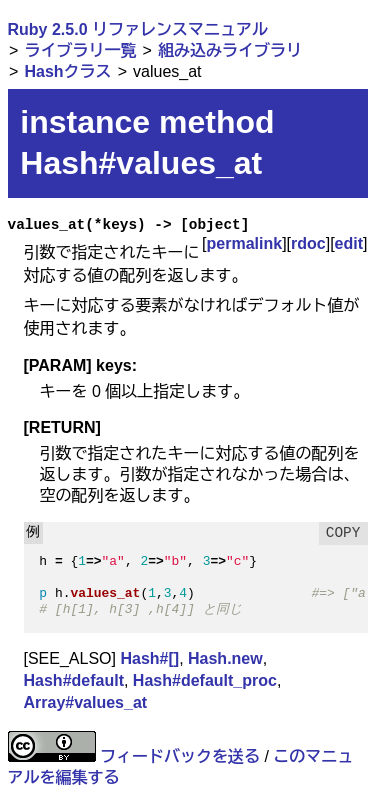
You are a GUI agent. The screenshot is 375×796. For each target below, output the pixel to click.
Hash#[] (149, 658)
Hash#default (74, 680)
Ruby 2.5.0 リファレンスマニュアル (138, 29)
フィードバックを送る (180, 756)
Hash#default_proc (205, 680)
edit (349, 243)
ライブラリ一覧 (80, 50)
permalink (245, 243)
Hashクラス (67, 71)
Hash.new (225, 658)
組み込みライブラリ (230, 50)
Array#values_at (86, 702)
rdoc (308, 243)
